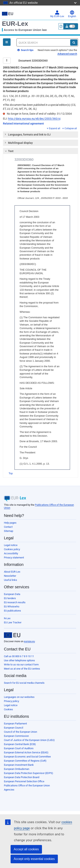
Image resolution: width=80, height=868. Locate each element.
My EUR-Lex (57, 14)
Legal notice (11, 545)
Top (11, 473)
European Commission (16, 736)
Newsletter (10, 576)
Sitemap (9, 531)
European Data (12, 594)
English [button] (72, 14)
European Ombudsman (17, 769)
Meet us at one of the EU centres (22, 669)
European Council (14, 728)
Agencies (9, 790)
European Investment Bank (19, 765)
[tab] (40, 135)
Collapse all (70, 128)
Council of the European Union (20, 732)
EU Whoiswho (12, 606)
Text (9, 151)
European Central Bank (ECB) (20, 744)
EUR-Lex (15, 24)
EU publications (12, 611)
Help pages (10, 523)
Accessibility (11, 553)
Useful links (10, 580)
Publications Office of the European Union (27, 785)
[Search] (74, 42)
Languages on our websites (19, 697)
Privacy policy (11, 701)
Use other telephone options (19, 660)
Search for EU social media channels (24, 683)
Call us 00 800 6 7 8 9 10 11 (19, 656)
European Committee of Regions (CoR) (25, 761)
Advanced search (67, 54)
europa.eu (29, 641)
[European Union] (12, 635)
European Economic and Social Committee (27, 757)
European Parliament (15, 724)
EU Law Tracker (13, 622)
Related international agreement (23, 124)
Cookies (8, 709)
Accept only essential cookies (34, 859)
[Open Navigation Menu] (7, 42)
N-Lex (7, 618)
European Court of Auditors (19, 748)
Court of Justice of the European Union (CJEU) (29, 740)
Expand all (54, 128)
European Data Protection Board (22, 777)
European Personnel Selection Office (24, 781)
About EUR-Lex (12, 572)
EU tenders (10, 598)
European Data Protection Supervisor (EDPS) (29, 773)
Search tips (25, 50)
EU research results (15, 602)
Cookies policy (12, 549)
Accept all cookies (26, 849)
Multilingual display (19, 143)
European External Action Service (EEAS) (26, 752)
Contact (8, 527)
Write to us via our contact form (21, 665)
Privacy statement (14, 558)
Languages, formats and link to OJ (27, 134)
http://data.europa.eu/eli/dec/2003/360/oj (34, 119)
